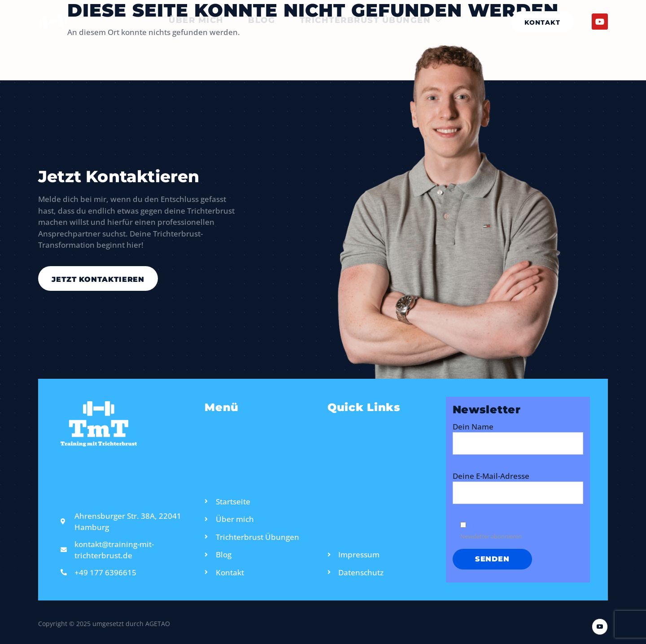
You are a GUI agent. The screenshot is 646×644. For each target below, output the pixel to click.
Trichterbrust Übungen (374, 22)
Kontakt (542, 22)
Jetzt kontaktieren (98, 279)
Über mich (194, 22)
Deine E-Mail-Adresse (518, 492)
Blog (262, 22)
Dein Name (518, 443)
